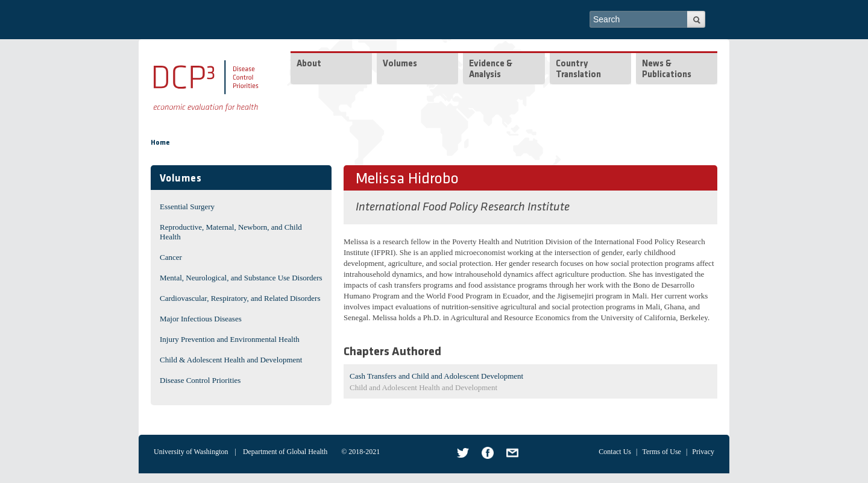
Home (160, 143)
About (309, 64)
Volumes (400, 64)
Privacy (703, 452)
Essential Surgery (187, 207)
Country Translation (578, 70)
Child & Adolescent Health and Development (231, 360)
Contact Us (615, 452)
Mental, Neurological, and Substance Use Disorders (241, 278)
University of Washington (191, 452)
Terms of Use (661, 452)
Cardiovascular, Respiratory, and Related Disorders (240, 298)
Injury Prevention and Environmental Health (230, 339)
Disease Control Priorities (200, 380)
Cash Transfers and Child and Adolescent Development (436, 376)
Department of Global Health (285, 452)
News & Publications (667, 70)
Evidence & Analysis (491, 70)
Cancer (171, 257)
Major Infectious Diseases (201, 319)
